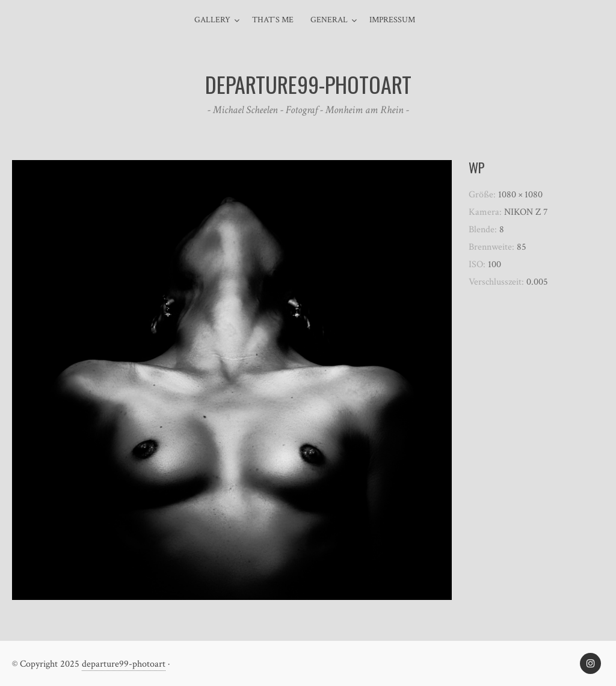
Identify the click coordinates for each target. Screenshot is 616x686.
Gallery (212, 20)
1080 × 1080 (520, 195)
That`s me (273, 20)
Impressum (392, 20)
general (329, 20)
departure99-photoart (124, 664)
